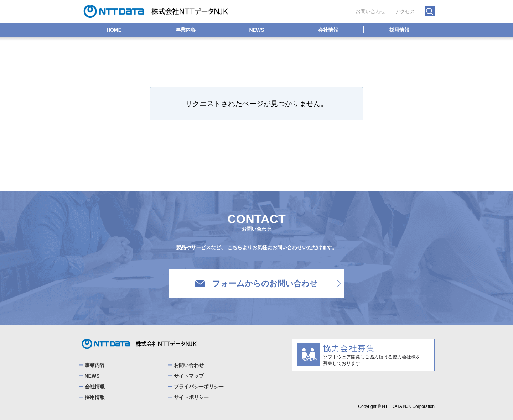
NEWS (257, 30)
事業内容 (186, 30)
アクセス (405, 11)
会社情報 (328, 30)
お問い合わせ (370, 11)
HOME (114, 30)
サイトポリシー (191, 397)
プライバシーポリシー (199, 387)
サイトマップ (189, 376)
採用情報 (399, 30)
